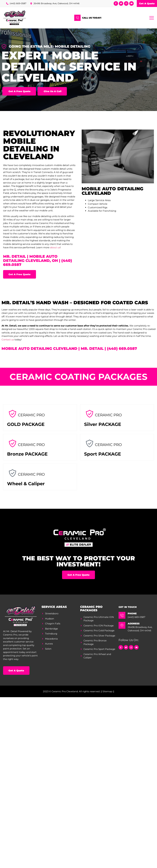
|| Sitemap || (107, 691)
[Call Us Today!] (77, 18)
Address (134, 624)
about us (55, 247)
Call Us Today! (92, 18)
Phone (132, 613)
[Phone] (122, 615)
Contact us (8, 340)
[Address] (122, 625)
